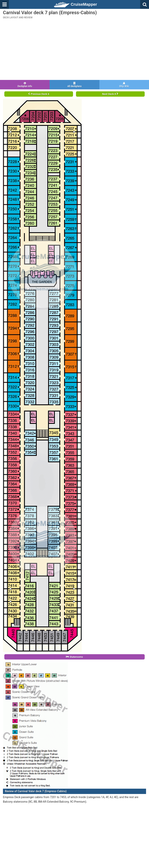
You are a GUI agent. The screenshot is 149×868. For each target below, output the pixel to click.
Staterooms (74, 657)
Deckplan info (25, 85)
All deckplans (74, 85)
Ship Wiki (124, 85)
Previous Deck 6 (39, 94)
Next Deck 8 (110, 94)
